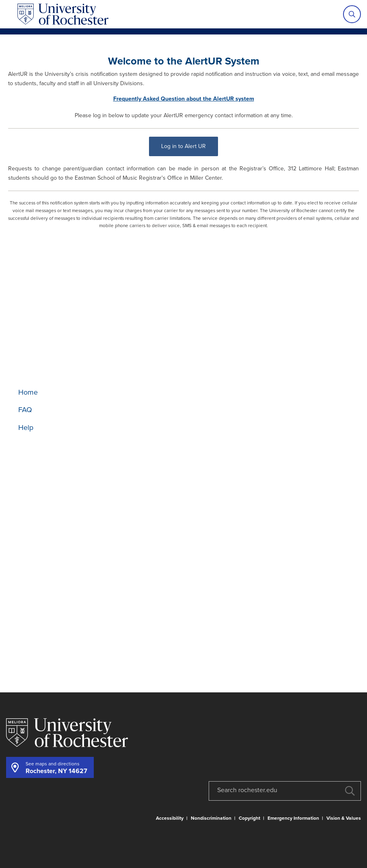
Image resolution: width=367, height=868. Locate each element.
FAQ (25, 410)
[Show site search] (352, 14)
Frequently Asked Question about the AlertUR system (184, 99)
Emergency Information (293, 818)
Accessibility (170, 818)
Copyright (249, 818)
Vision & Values (344, 818)
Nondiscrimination (211, 818)
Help (26, 428)
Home (28, 392)
